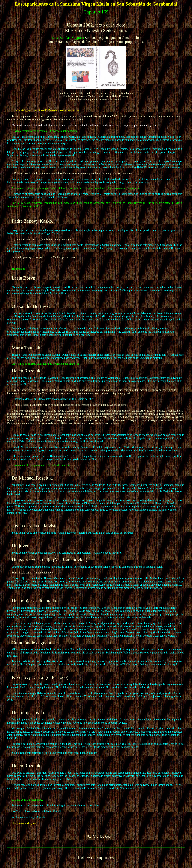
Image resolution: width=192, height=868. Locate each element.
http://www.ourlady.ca (24, 823)
